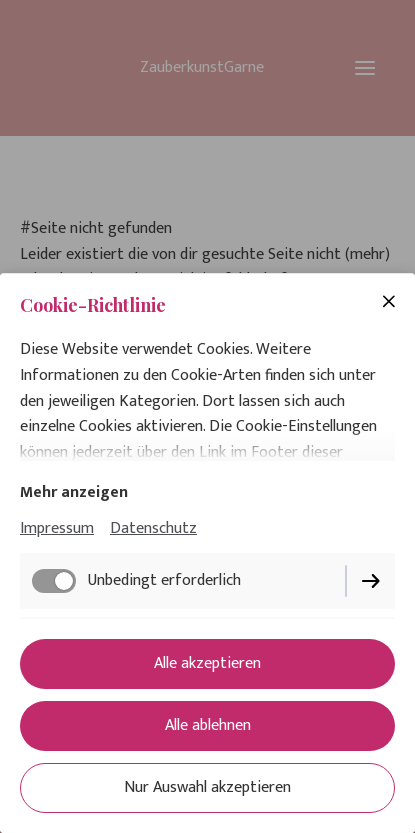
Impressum (57, 528)
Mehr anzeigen (74, 492)
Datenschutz (153, 528)
